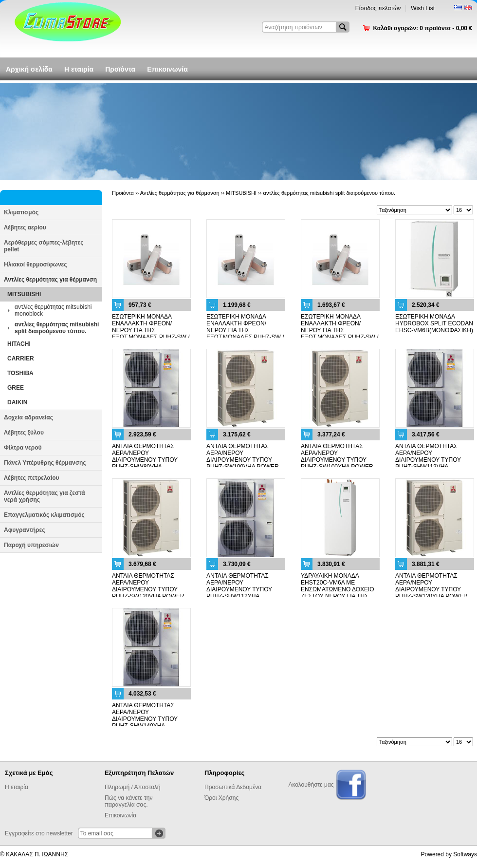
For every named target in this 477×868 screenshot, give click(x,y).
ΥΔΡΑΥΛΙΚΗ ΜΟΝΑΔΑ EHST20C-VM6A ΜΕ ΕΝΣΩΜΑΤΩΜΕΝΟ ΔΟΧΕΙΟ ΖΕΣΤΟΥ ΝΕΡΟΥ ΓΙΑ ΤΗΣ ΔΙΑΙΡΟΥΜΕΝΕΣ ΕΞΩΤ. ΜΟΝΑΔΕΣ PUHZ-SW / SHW (339, 593)
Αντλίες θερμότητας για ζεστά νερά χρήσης (45, 496)
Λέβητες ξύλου (24, 433)
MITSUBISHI (24, 294)
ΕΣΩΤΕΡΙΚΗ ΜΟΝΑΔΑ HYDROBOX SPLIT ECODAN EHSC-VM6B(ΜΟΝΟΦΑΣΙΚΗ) (434, 323)
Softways (465, 854)
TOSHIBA (20, 373)
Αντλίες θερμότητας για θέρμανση (50, 280)
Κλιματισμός (21, 212)
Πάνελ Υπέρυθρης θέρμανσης (45, 463)
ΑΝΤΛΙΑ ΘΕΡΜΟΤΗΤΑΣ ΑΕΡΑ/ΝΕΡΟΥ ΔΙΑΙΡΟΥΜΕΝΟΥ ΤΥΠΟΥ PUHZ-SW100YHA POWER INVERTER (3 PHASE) (337, 460)
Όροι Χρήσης (221, 798)
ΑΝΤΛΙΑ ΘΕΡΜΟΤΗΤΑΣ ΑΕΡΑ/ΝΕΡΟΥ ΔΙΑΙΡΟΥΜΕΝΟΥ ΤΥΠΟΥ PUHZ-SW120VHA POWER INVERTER (148, 589)
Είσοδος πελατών (378, 8)
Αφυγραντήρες (24, 530)
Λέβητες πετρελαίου (32, 478)
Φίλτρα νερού (23, 448)
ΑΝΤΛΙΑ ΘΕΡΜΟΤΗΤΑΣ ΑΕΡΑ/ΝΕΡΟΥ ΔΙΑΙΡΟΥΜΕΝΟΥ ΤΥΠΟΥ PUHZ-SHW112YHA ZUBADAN (239, 589)
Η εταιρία (79, 69)
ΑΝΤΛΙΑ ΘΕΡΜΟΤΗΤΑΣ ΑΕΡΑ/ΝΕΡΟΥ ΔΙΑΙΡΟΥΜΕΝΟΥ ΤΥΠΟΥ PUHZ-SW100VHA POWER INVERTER (243, 460)
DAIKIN (17, 402)
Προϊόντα (120, 69)
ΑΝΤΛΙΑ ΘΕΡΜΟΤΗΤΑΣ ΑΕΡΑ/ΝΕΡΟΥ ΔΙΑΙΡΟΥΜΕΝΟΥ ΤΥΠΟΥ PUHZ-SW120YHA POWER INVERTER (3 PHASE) (431, 589)
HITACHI (19, 344)
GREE (16, 388)
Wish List (423, 8)
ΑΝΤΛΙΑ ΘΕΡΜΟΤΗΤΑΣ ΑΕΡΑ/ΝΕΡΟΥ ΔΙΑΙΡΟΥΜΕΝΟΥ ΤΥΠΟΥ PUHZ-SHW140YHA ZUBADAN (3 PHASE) (145, 719)
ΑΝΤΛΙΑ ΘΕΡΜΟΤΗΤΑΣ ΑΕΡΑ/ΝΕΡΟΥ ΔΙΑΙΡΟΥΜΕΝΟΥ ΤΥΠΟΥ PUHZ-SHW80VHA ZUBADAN (145, 460)
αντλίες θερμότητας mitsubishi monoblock (53, 310)
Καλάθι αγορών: (422, 28)
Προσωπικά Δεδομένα (233, 787)
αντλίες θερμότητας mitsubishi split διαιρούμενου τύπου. (57, 328)
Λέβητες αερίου (25, 227)
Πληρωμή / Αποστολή (132, 787)
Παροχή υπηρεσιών (31, 545)
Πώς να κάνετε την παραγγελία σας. (128, 801)
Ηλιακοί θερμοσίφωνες (36, 264)
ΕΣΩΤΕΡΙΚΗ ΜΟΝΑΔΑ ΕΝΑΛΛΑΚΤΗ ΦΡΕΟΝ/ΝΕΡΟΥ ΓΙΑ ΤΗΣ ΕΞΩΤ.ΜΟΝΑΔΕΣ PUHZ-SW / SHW (151, 330)
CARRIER (21, 359)
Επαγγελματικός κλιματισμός (44, 515)
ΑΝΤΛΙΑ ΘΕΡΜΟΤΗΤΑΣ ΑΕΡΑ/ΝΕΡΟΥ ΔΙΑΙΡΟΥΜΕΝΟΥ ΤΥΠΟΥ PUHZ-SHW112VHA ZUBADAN (428, 460)
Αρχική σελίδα (29, 69)
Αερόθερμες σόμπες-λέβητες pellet (44, 246)
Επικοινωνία (167, 69)
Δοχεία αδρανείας (28, 417)
